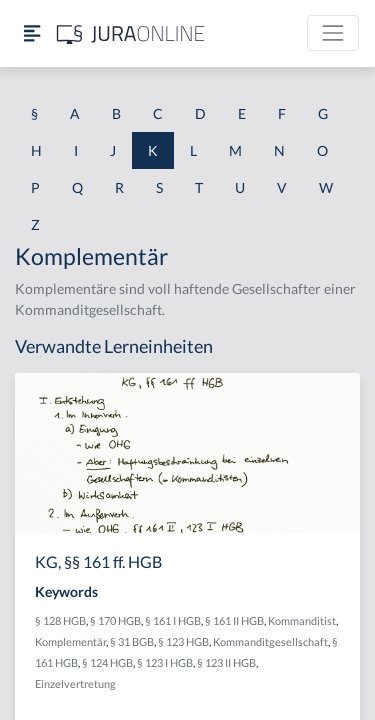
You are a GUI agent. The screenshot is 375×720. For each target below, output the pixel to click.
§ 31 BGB (132, 641)
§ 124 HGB (107, 662)
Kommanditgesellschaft (270, 641)
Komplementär (70, 641)
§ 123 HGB (183, 641)
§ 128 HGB (60, 620)
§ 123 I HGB (165, 662)
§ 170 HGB (115, 620)
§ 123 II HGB (226, 662)
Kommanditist (302, 620)
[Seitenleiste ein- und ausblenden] (32, 33)
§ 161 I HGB (173, 620)
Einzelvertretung (75, 683)
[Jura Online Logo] (131, 33)
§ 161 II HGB (234, 620)
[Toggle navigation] (333, 33)
